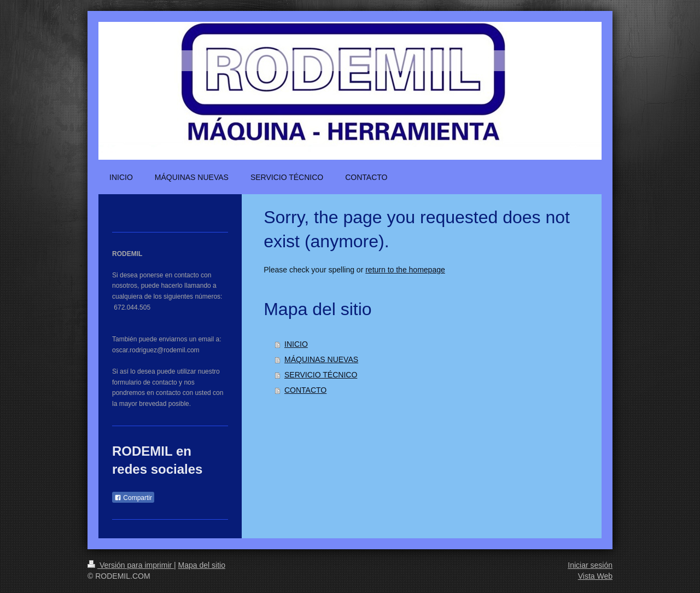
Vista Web (595, 576)
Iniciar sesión (590, 565)
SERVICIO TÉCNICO (321, 375)
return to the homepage (405, 270)
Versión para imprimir (131, 565)
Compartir (133, 498)
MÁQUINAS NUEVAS (321, 359)
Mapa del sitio (202, 565)
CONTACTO (305, 390)
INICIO (296, 344)
